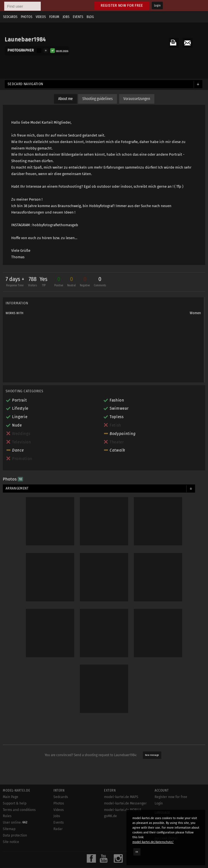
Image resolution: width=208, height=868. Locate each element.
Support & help (15, 803)
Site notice (11, 842)
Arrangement (17, 488)
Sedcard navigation (25, 84)
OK (137, 852)
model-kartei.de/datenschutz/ (153, 842)
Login (157, 6)
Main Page (11, 797)
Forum (54, 17)
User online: (15, 822)
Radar (58, 829)
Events (78, 17)
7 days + (15, 282)
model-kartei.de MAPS (121, 797)
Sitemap (9, 829)
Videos (41, 17)
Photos (27, 17)
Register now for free (122, 5)
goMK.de (110, 816)
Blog (90, 17)
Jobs (66, 17)
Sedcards (10, 17)
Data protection (15, 835)
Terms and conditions (19, 810)
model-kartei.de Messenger (125, 803)
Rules (7, 816)
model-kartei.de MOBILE (123, 810)
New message (152, 755)
